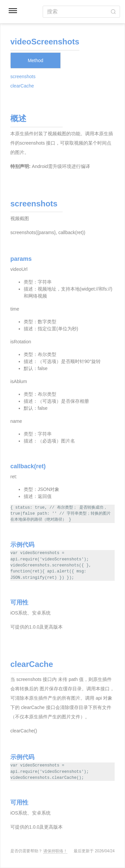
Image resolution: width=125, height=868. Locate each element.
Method (35, 60)
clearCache (22, 86)
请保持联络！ (55, 851)
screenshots (23, 76)
